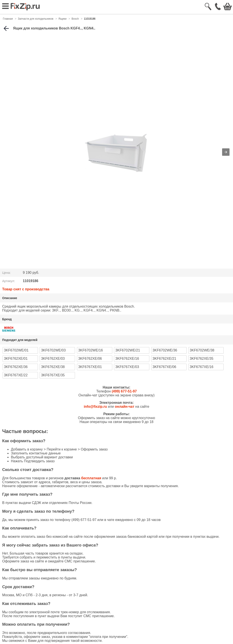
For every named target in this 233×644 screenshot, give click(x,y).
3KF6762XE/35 (202, 359)
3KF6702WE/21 (128, 350)
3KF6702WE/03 (53, 350)
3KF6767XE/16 (202, 367)
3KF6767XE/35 (53, 375)
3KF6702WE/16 (91, 350)
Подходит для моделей (20, 340)
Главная (8, 19)
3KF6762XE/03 (53, 359)
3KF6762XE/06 (90, 359)
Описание (10, 298)
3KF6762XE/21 (164, 359)
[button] (226, 152)
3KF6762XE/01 (16, 359)
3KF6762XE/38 (53, 367)
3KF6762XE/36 (16, 367)
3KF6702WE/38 (202, 350)
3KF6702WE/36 (165, 350)
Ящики (62, 19)
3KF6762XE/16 (127, 359)
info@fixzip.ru (95, 407)
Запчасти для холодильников (36, 19)
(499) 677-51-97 (124, 391)
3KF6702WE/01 (16, 350)
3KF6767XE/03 (127, 367)
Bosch (75, 19)
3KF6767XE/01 (90, 367)
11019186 (90, 19)
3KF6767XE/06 (164, 367)
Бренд (7, 319)
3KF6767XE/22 (16, 375)
